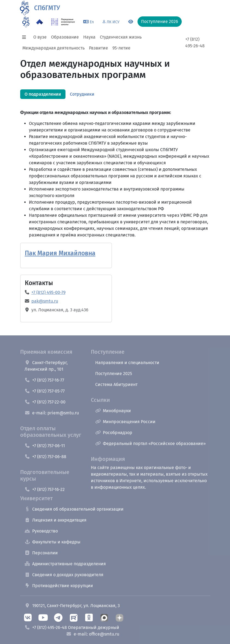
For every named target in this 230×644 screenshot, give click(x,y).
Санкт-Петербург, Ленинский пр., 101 (46, 366)
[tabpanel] (115, 163)
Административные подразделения (65, 564)
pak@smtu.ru (45, 301)
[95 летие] (26, 22)
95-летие (121, 48)
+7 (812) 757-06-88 (45, 457)
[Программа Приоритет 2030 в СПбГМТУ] (40, 22)
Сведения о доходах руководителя (64, 575)
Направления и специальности (127, 363)
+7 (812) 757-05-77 (45, 391)
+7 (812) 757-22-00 (45, 402)
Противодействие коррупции (59, 586)
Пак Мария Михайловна (60, 253)
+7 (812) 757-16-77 (44, 380)
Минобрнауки (113, 411)
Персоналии (41, 553)
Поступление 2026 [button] (160, 21)
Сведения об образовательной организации (74, 509)
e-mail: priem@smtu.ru (52, 413)
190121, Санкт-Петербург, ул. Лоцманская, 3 (72, 606)
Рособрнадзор (114, 433)
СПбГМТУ (47, 8)
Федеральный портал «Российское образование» (150, 444)
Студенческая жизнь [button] (121, 37)
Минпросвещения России (125, 422)
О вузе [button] (40, 37)
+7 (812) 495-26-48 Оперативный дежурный (72, 627)
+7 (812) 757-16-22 (45, 489)
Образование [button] (65, 37)
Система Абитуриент (116, 384)
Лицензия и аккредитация (56, 520)
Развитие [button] (98, 48)
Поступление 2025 (114, 374)
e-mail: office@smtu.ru (93, 634)
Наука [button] (89, 37)
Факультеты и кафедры (53, 542)
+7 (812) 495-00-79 (48, 292)
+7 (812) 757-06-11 (45, 446)
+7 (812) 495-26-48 (195, 43)
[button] (26, 37)
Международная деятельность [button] (53, 48)
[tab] (43, 94)
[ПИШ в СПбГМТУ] (63, 22)
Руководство (41, 531)
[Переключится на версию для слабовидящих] (131, 22)
